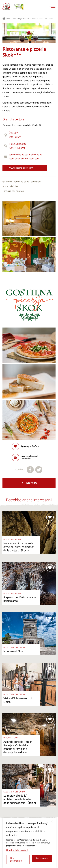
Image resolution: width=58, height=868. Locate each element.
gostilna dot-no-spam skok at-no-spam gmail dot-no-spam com (26, 157)
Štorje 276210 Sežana (15, 135)
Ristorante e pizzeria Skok (42, 19)
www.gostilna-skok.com (21, 168)
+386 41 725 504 (17, 148)
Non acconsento (16, 860)
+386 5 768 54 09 (17, 144)
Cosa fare (11, 19)
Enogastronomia (23, 19)
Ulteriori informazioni (17, 850)
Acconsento (42, 858)
